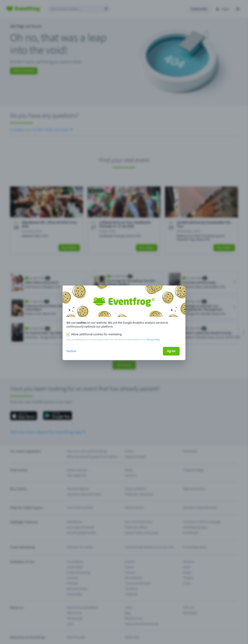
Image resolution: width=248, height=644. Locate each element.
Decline (71, 351)
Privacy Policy (153, 340)
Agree (171, 351)
